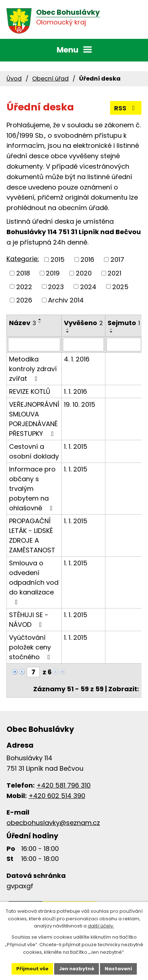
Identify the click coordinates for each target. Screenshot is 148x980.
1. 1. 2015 (76, 446)
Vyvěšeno (83, 323)
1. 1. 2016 (75, 391)
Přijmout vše (32, 969)
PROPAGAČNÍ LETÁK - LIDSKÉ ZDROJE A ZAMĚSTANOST (32, 535)
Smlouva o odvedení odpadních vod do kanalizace (34, 582)
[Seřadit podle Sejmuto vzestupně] (112, 329)
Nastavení (118, 969)
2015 (58, 259)
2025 (120, 286)
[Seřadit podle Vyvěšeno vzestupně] (68, 329)
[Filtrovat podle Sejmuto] (124, 345)
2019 (53, 273)
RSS (126, 108)
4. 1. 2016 (77, 359)
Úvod (14, 79)
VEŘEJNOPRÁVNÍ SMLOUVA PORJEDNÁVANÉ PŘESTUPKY (34, 419)
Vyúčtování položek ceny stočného (31, 647)
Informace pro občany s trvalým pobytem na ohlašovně (32, 489)
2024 (88, 286)
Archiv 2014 (66, 300)
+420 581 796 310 (64, 785)
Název (23, 323)
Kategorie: (23, 259)
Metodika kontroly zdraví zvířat (33, 369)
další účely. (101, 926)
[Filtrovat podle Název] (34, 345)
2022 (24, 286)
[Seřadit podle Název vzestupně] (40, 319)
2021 (114, 273)
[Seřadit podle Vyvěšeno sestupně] (68, 332)
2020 (84, 273)
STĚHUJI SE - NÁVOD (29, 620)
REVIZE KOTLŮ (30, 391)
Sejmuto (124, 323)
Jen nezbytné (77, 969)
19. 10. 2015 (80, 404)
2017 (117, 259)
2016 (87, 259)
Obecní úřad (50, 79)
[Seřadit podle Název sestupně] (40, 322)
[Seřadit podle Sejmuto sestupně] (112, 332)
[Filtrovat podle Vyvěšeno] (83, 345)
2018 (23, 273)
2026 (24, 300)
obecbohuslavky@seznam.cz (53, 823)
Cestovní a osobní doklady (34, 451)
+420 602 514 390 (57, 796)
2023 (56, 286)
